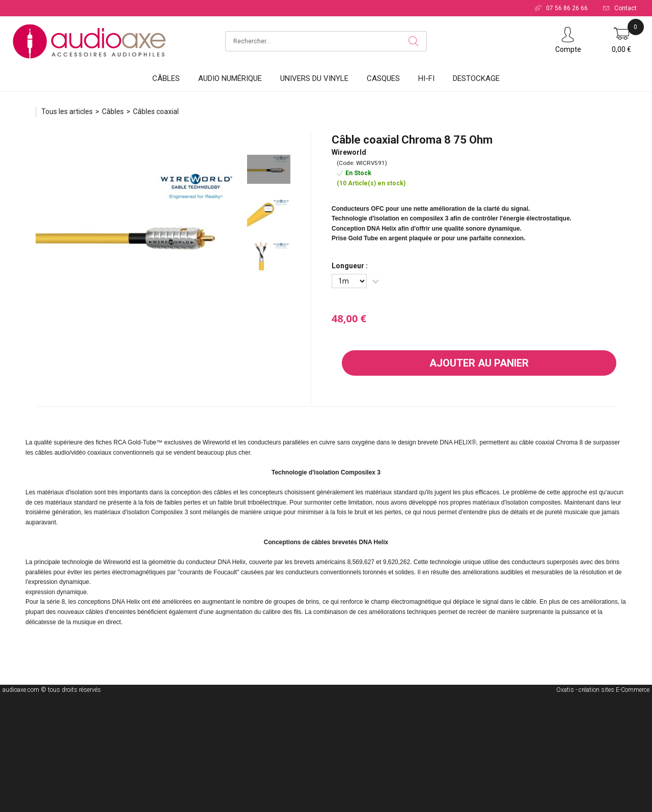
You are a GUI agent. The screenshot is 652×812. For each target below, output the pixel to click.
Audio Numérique (230, 78)
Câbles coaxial (156, 111)
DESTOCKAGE (476, 78)
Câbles (166, 78)
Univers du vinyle (314, 78)
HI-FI (426, 78)
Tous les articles (67, 111)
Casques (383, 78)
